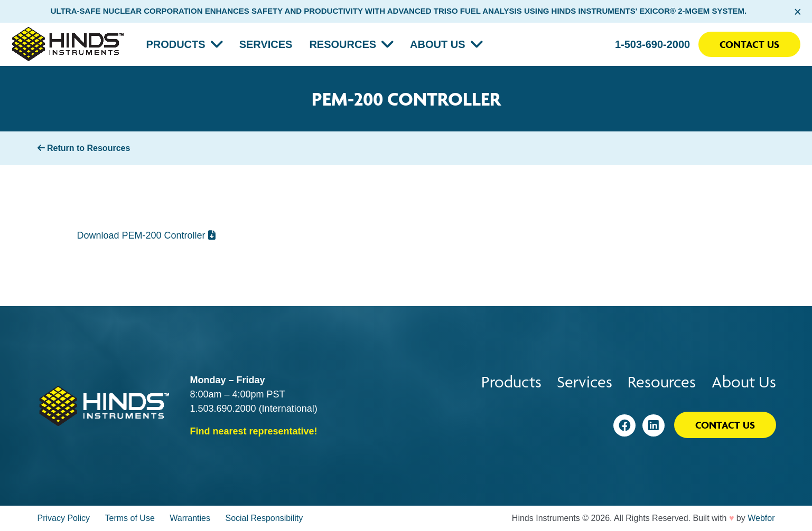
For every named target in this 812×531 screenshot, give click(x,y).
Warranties (190, 518)
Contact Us (749, 44)
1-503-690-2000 (652, 44)
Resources (343, 44)
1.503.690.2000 (223, 409)
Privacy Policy (64, 518)
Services (266, 44)
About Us (437, 44)
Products (175, 44)
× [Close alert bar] (797, 12)
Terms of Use (130, 518)
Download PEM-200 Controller (146, 235)
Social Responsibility (264, 518)
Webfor (761, 518)
